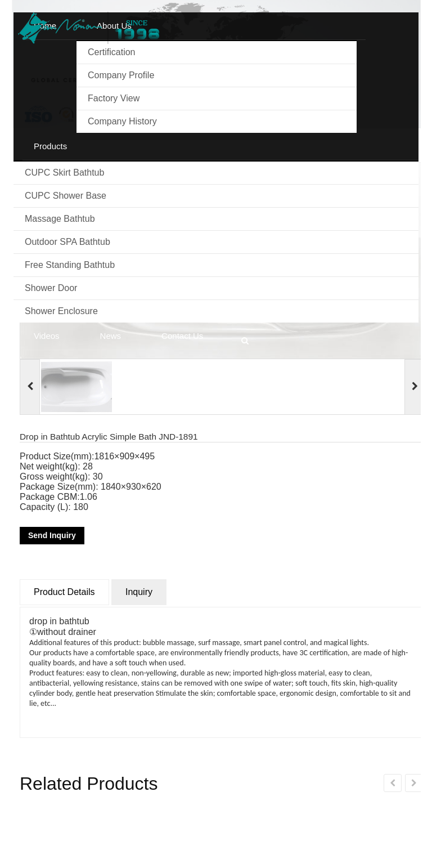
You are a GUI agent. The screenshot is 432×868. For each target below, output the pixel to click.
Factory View (114, 98)
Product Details (64, 592)
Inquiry (139, 592)
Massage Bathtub (60, 219)
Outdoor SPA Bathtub (67, 242)
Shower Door (51, 288)
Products (50, 146)
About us (114, 26)
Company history (122, 121)
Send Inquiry (52, 535)
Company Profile (121, 75)
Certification (111, 52)
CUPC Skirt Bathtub (64, 173)
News (111, 336)
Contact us (182, 336)
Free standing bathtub (70, 265)
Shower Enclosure (61, 311)
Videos (47, 336)
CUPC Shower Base (66, 196)
